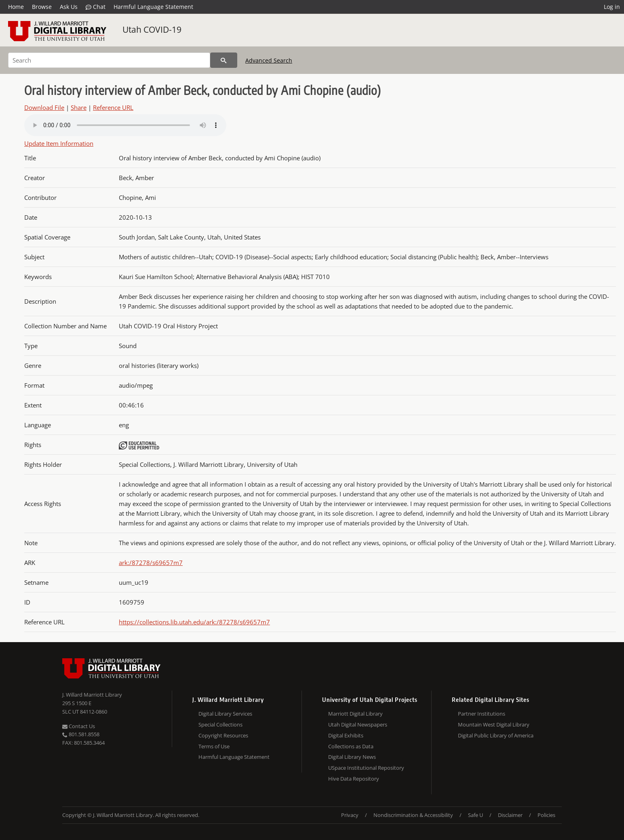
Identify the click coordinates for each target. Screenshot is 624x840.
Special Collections (220, 724)
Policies (546, 815)
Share (79, 107)
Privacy (350, 815)
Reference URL (113, 107)
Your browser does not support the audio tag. (125, 125)
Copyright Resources (223, 735)
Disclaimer (510, 815)
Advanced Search (269, 60)
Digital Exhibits (346, 735)
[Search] (109, 60)
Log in (612, 7)
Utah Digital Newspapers (358, 724)
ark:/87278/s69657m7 (151, 563)
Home (16, 7)
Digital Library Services (225, 714)
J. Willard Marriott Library (92, 695)
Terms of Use (214, 746)
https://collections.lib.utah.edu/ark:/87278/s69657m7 (194, 622)
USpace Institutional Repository (366, 768)
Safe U (475, 815)
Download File (44, 107)
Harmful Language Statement (153, 7)
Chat (96, 7)
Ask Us (69, 7)
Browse (42, 7)
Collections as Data (351, 746)
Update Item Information (59, 143)
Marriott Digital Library (355, 714)
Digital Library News (352, 757)
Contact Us (79, 726)
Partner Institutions (482, 714)
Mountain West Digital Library (494, 724)
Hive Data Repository (354, 779)
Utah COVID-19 (152, 29)
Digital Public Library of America (496, 735)
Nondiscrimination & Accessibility (413, 815)
